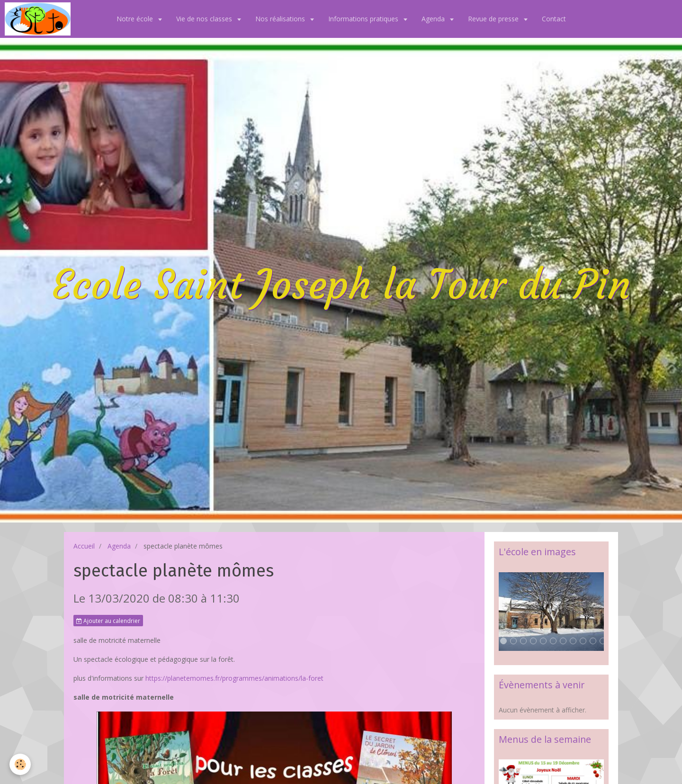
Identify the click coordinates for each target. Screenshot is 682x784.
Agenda (434, 19)
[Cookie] (20, 764)
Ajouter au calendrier (108, 621)
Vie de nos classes (205, 19)
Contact (554, 19)
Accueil (84, 546)
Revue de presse (494, 19)
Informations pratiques (364, 19)
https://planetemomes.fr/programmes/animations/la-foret (234, 678)
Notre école (136, 19)
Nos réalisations (281, 19)
